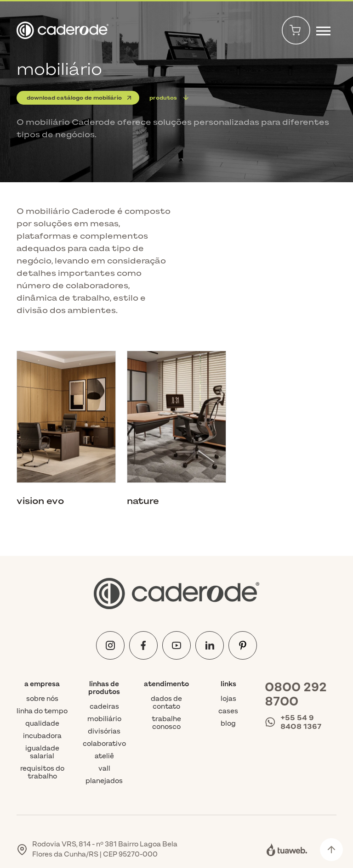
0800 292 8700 (296, 694)
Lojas (228, 699)
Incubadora (42, 736)
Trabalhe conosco (166, 723)
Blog (228, 724)
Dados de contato (166, 703)
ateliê (104, 756)
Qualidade (42, 724)
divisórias (104, 731)
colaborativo (104, 744)
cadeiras (104, 707)
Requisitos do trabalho (42, 773)
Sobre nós (42, 699)
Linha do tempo (42, 711)
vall (104, 769)
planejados (104, 781)
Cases (228, 711)
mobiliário (104, 719)
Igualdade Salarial (42, 752)
